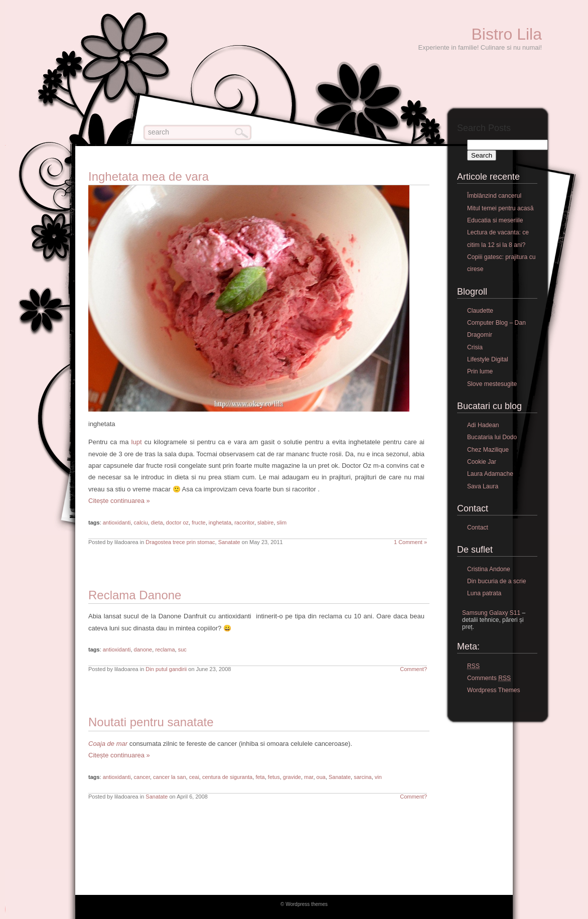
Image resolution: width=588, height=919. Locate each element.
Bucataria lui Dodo (492, 437)
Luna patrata (484, 593)
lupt (137, 442)
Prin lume (480, 371)
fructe (199, 522)
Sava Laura (483, 486)
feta (260, 777)
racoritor (244, 522)
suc (182, 649)
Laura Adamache (490, 474)
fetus (274, 777)
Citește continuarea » (119, 501)
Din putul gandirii (166, 669)
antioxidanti (117, 522)
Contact (478, 528)
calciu (141, 522)
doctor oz (177, 522)
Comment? (413, 669)
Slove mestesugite (492, 384)
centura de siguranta (227, 777)
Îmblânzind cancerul (494, 196)
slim (282, 522)
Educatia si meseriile (495, 220)
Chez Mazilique (488, 450)
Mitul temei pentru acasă (500, 208)
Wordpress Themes (494, 690)
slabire (265, 522)
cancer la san (169, 777)
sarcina (362, 777)
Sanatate (229, 542)
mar (309, 777)
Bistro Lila (507, 34)
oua (321, 777)
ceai (194, 777)
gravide (292, 777)
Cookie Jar (482, 462)
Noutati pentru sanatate (151, 722)
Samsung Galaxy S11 (491, 613)
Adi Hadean (483, 425)
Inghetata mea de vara (149, 176)
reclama (165, 649)
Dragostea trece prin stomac (180, 542)
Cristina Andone (489, 569)
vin (378, 777)
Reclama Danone (135, 595)
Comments (489, 678)
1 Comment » (410, 542)
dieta (157, 522)
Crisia (475, 347)
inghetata (220, 522)
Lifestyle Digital (488, 359)
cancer (142, 777)
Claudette (480, 311)
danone (143, 649)
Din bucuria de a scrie (497, 581)
